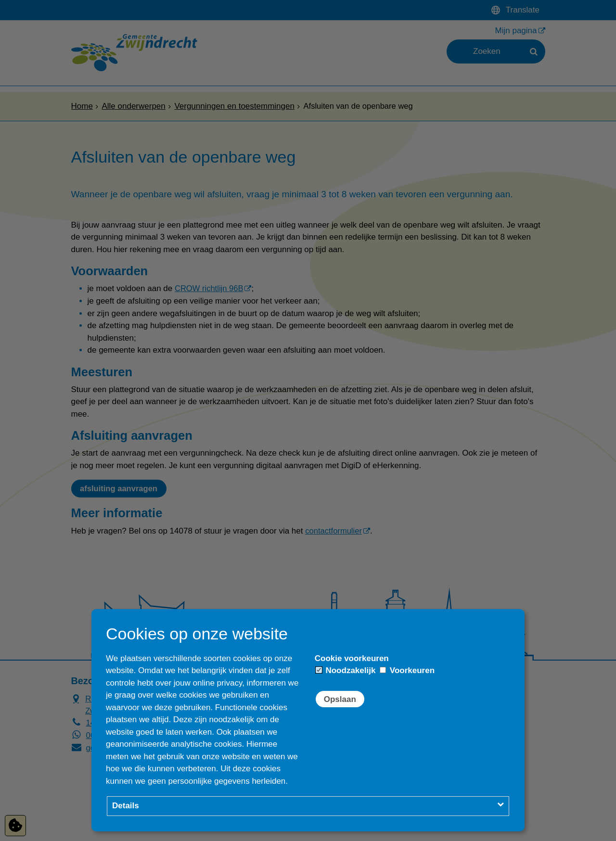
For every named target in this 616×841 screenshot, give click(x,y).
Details (126, 806)
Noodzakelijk (346, 670)
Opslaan (340, 699)
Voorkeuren (407, 670)
